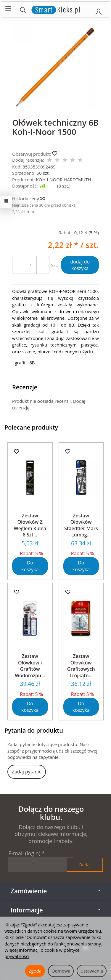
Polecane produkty (31, 427)
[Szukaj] (23, 9)
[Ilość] (31, 265)
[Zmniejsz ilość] (43, 265)
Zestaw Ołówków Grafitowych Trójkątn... (81, 666)
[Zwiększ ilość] (19, 265)
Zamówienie (55, 891)
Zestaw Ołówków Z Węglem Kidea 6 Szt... (30, 525)
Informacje (55, 910)
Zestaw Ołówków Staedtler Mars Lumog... (81, 525)
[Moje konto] (99, 10)
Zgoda (35, 971)
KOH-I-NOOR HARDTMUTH (64, 180)
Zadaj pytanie (27, 772)
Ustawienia (92, 971)
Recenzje (25, 387)
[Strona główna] (55, 9)
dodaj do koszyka (80, 265)
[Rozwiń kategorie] (8, 9)
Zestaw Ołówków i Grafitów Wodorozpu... (30, 666)
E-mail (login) (24, 853)
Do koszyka (30, 566)
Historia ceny (28, 199)
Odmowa (61, 971)
